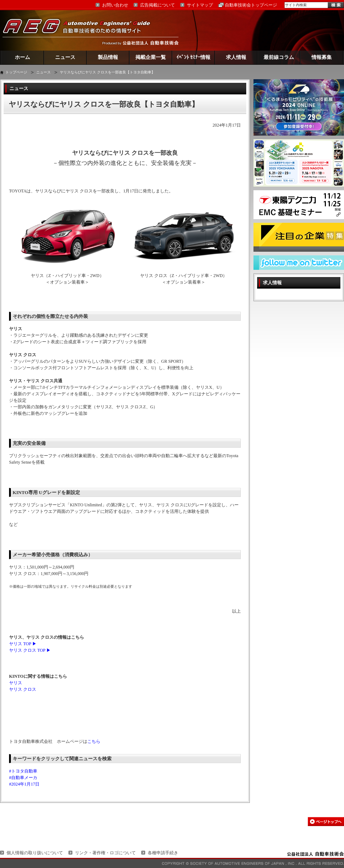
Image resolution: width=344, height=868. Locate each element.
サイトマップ (200, 5)
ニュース (65, 57)
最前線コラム (279, 57)
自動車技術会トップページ (251, 5)
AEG (81, 30)
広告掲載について (158, 5)
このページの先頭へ (326, 822)
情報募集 (322, 57)
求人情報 (236, 57)
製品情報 (108, 57)
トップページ (16, 72)
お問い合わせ (115, 5)
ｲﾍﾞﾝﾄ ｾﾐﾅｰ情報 (194, 57)
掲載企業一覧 (151, 57)
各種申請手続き (163, 853)
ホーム (22, 57)
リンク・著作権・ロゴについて (105, 853)
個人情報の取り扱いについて (35, 853)
